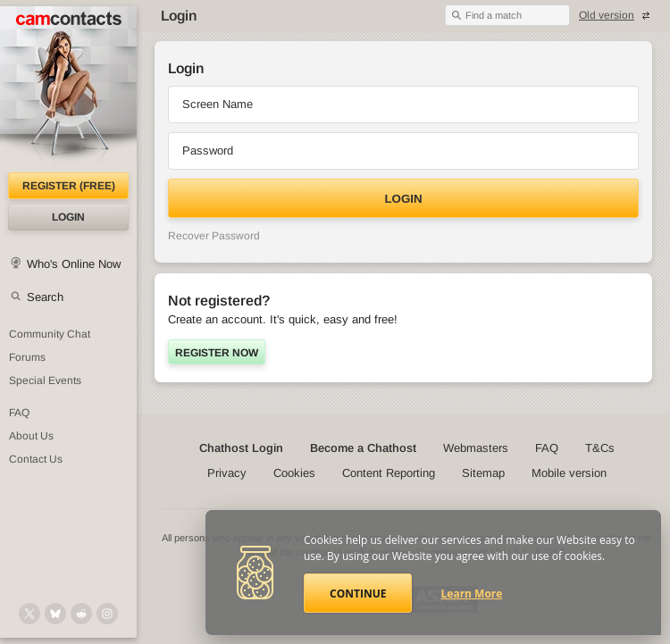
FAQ (547, 448)
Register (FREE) (69, 186)
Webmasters (476, 448)
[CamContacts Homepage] (68, 89)
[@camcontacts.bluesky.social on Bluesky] (55, 614)
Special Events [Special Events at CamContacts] (45, 381)
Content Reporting (389, 473)
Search (45, 297)
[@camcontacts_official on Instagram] (107, 614)
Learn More (472, 594)
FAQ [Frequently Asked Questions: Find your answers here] (19, 413)
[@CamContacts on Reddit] (81, 614)
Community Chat (50, 334)
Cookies (294, 473)
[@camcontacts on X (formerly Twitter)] (29, 614)
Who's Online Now (74, 264)
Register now (217, 353)
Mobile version (569, 473)
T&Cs (600, 448)
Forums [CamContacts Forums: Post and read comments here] (27, 357)
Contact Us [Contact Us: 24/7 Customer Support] (36, 459)
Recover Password (214, 236)
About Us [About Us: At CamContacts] (31, 436)
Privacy (227, 473)
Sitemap (483, 473)
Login (68, 217)
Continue (358, 594)
